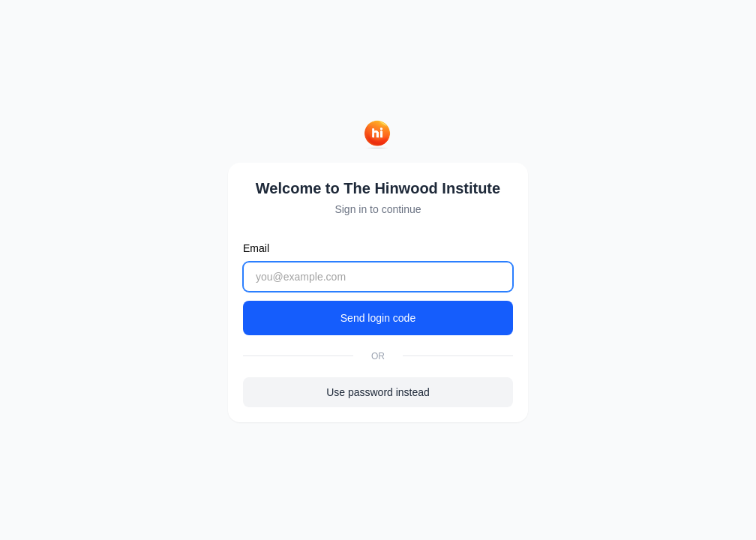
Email (256, 248)
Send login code (378, 318)
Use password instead (378, 392)
